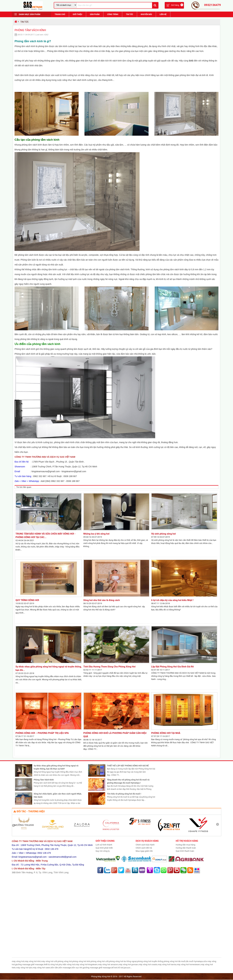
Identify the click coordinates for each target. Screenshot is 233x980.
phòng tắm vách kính (28, 255)
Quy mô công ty (103, 851)
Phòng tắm (52, 51)
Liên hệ (163, 15)
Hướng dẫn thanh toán (186, 848)
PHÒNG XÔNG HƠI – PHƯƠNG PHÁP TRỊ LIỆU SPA (42, 733)
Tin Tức (130, 15)
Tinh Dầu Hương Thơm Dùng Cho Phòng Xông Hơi (109, 667)
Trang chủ (60, 15)
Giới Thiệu (78, 15)
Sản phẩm (95, 15)
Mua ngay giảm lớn (144, 851)
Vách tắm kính (22, 75)
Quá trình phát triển (104, 848)
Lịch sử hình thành (104, 845)
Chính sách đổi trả (144, 848)
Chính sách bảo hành (145, 845)
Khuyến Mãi (146, 15)
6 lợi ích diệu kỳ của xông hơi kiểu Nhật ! (172, 601)
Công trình (113, 15)
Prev (15, 826)
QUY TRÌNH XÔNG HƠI (27, 601)
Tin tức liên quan (24, 487)
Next (219, 826)
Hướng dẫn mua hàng (185, 845)
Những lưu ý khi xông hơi (96, 534)
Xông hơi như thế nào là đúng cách (101, 601)
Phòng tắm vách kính (25, 47)
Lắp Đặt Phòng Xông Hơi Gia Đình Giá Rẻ (172, 667)
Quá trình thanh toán (185, 851)
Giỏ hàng (175, 5)
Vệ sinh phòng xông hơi (163, 534)
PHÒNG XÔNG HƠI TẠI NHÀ (167, 733)
